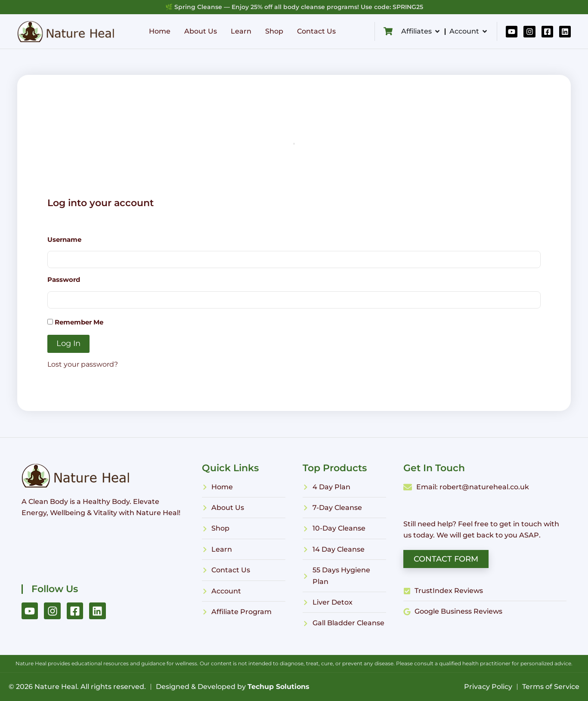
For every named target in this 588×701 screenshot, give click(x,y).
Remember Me (75, 322)
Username (64, 239)
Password (64, 279)
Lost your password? (83, 364)
